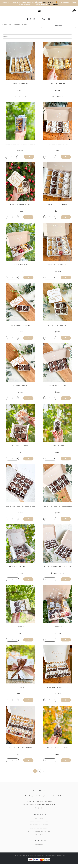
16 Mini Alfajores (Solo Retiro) (20, 567)
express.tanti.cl (49, 2)
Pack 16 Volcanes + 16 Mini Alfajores (58, 567)
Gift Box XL (20, 687)
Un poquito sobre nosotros (39, 831)
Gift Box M (58, 627)
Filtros (59, 26)
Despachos (39, 819)
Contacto (39, 834)
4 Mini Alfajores (58, 446)
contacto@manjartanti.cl (46, 804)
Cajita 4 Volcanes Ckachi (58, 325)
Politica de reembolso (39, 828)
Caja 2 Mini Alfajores (20, 386)
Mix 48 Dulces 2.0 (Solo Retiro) (20, 748)
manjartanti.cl (53, 4)
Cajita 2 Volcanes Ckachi (20, 325)
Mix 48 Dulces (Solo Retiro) (58, 687)
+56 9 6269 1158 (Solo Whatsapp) (40, 801)
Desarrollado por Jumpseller (55, 856)
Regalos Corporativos (39, 822)
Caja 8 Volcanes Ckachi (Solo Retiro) (58, 506)
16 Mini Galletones (58, 84)
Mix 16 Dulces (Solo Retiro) (58, 204)
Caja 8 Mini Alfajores (58, 386)
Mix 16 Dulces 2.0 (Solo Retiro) (58, 265)
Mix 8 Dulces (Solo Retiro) (58, 144)
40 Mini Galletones (20, 84)
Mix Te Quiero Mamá (20, 265)
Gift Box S (20, 627)
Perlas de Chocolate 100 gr (58, 748)
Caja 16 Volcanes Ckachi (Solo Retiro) (20, 506)
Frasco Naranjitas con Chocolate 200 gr (20, 144)
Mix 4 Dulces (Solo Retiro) (20, 204)
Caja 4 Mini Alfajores (20, 446)
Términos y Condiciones (39, 825)
